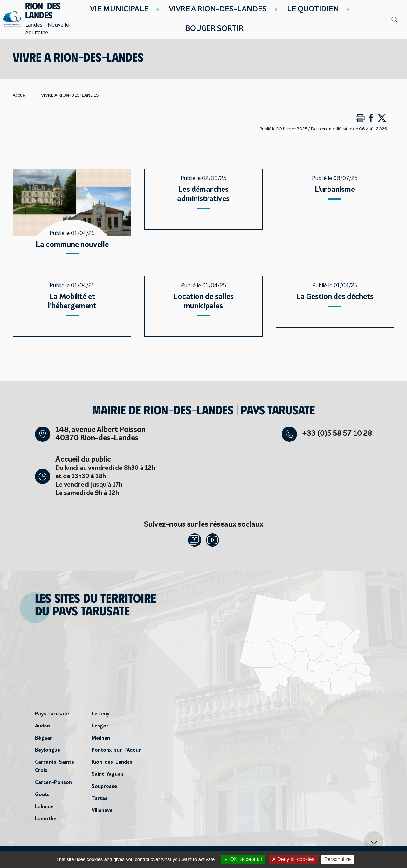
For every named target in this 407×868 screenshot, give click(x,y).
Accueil (20, 96)
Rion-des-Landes (112, 764)
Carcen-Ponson (53, 785)
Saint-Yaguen (107, 776)
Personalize (338, 859)
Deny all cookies (293, 859)
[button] (374, 841)
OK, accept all (243, 859)
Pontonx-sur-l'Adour (116, 752)
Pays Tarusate (52, 716)
